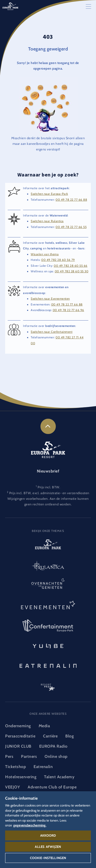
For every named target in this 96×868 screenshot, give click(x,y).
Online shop (56, 756)
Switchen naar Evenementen (50, 299)
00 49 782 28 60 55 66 (71, 266)
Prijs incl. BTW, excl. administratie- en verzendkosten (49, 493)
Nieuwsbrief (48, 471)
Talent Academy (59, 777)
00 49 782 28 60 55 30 (72, 271)
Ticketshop (15, 767)
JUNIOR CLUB (18, 746)
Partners (29, 756)
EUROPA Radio (53, 746)
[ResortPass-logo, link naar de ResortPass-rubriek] (48, 685)
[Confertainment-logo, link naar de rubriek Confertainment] (48, 626)
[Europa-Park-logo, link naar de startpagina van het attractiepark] (48, 547)
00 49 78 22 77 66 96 (68, 310)
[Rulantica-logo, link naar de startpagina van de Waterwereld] (48, 566)
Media (44, 726)
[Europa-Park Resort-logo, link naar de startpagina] (10, 6)
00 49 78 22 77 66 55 (71, 227)
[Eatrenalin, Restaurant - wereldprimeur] (48, 665)
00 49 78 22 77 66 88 (71, 200)
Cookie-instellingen (48, 858)
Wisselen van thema (45, 254)
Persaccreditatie (20, 736)
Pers (9, 756)
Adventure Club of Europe (52, 787)
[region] (48, 830)
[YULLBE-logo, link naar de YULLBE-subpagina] (48, 645)
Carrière (50, 736)
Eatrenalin (43, 767)
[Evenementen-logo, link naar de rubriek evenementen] (48, 606)
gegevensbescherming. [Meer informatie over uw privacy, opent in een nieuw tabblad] (30, 825)
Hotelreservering (21, 777)
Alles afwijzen (48, 847)
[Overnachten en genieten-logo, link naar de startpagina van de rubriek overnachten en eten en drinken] (48, 586)
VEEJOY (13, 787)
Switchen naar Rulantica (47, 221)
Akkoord (48, 835)
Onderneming (18, 726)
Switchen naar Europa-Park (49, 194)
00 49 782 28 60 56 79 (58, 260)
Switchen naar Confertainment (52, 332)
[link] (48, 426)
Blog (70, 736)
